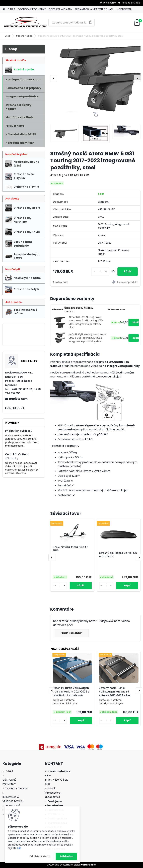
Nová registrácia (131, 3)
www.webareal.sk (85, 865)
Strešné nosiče (24, 36)
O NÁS (11, 9)
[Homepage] (4, 9)
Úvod (8, 36)
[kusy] (100, 271)
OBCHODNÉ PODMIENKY (32, 9)
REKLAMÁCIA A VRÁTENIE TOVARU (94, 9)
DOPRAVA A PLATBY (60, 9)
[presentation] (54, 78)
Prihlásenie (110, 3)
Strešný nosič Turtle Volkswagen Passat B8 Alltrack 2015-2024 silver (115, 692)
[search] (90, 24)
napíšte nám (18, 399)
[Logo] (25, 23)
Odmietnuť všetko (40, 856)
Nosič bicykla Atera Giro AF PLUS (70, 549)
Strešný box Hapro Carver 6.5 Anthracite (118, 555)
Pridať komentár (71, 633)
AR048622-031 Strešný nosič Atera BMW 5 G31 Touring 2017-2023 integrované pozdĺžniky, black (86, 322)
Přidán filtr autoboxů (19, 431)
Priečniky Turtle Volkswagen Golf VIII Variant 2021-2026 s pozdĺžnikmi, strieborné (71, 692)
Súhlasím (66, 856)
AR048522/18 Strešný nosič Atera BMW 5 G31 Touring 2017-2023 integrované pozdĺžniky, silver (87, 338)
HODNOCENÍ (124, 9)
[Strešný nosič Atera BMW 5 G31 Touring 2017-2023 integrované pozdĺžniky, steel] (95, 78)
